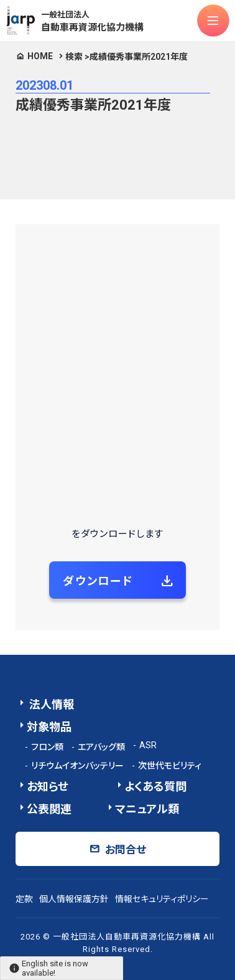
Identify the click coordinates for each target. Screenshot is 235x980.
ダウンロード (98, 581)
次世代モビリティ (170, 766)
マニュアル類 (147, 809)
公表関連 (49, 809)
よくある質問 (155, 787)
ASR (148, 745)
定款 (24, 899)
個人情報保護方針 (74, 899)
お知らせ (48, 787)
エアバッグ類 (101, 747)
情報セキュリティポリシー (162, 899)
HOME (40, 56)
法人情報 (50, 704)
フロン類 (47, 747)
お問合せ (126, 850)
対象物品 (49, 727)
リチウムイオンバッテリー (77, 766)
